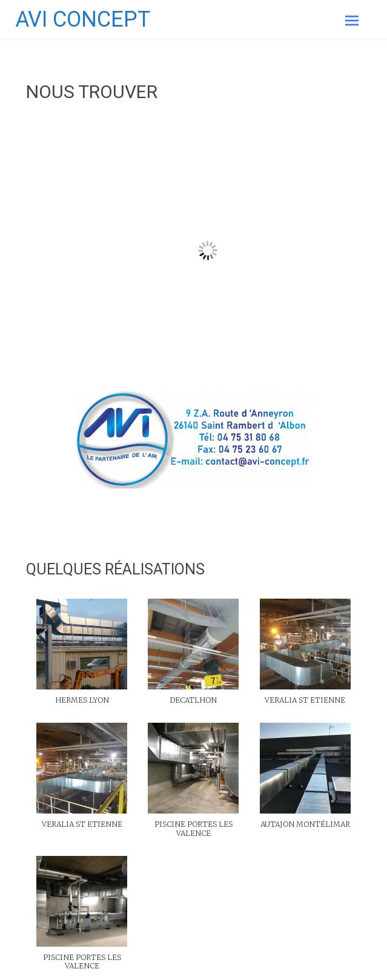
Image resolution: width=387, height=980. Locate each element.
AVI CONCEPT (83, 19)
